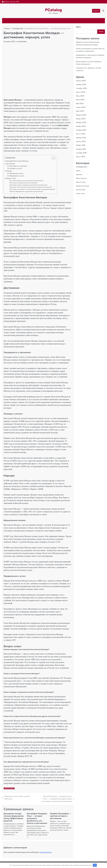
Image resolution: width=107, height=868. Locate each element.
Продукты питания (83, 185)
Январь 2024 (81, 118)
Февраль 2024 (81, 114)
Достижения (11, 164)
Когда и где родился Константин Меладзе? (25, 183)
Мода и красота (81, 177)
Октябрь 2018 (81, 148)
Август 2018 (80, 155)
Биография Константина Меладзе (17, 161)
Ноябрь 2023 (81, 125)
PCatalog (54, 10)
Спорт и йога (81, 192)
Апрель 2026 (81, 80)
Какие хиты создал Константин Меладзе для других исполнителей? (32, 187)
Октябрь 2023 (81, 129)
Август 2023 (81, 133)
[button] (53, 158)
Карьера (9, 171)
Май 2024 (80, 103)
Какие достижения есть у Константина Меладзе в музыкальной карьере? (34, 189)
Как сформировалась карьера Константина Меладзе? (28, 191)
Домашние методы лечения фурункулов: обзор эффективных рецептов (14, 817)
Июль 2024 (80, 95)
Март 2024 (80, 110)
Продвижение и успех (17, 176)
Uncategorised (9, 788)
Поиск (78, 27)
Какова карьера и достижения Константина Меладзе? (28, 181)
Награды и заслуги (16, 168)
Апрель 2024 (81, 107)
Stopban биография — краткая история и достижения (61, 816)
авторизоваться (46, 852)
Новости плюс (81, 181)
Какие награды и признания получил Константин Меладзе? (30, 185)
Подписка (96, 11)
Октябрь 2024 (81, 84)
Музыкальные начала (16, 173)
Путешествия (81, 188)
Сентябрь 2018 (81, 152)
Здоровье (79, 173)
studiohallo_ (23, 42)
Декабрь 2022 (81, 137)
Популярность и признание (18, 166)
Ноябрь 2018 (81, 144)
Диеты (78, 169)
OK (95, 865)
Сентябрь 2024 (82, 88)
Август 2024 (81, 92)
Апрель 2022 (81, 140)
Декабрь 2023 (81, 122)
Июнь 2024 (80, 99)
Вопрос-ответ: (11, 178)
